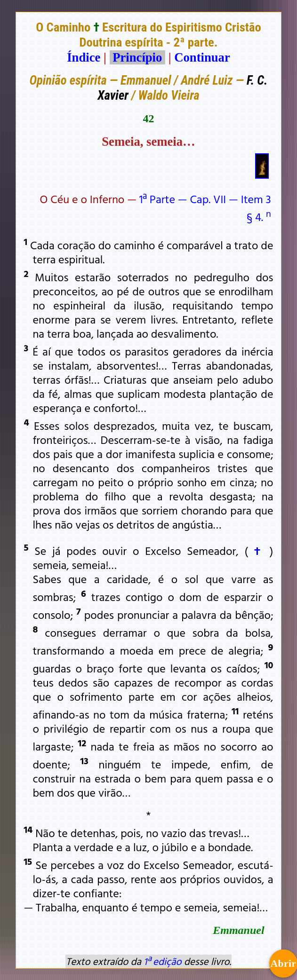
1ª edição (162, 961)
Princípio (137, 57)
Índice (84, 57)
